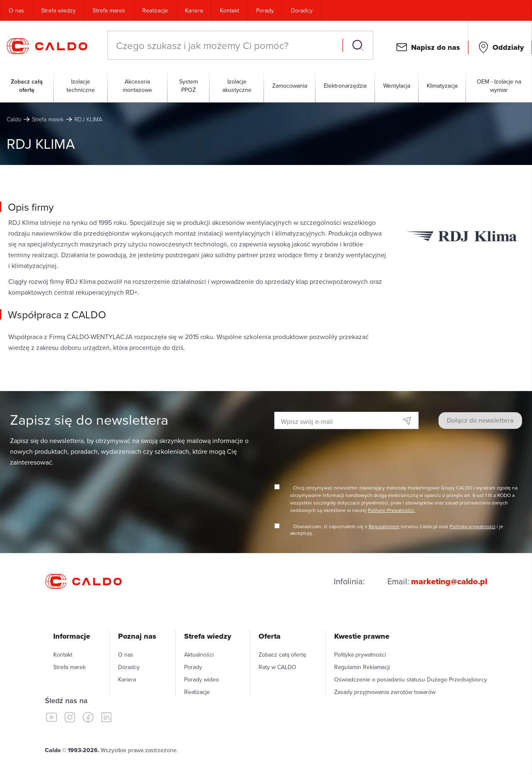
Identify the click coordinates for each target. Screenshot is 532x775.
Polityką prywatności (473, 526)
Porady (265, 10)
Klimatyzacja (442, 86)
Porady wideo (202, 679)
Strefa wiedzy (58, 10)
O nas (16, 10)
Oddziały (508, 47)
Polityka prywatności (360, 654)
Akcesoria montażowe (137, 86)
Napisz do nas (436, 47)
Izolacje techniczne (81, 86)
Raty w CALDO (277, 667)
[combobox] (226, 45)
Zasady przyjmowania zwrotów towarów (385, 692)
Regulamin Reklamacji (362, 667)
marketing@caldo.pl (449, 581)
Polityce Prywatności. (392, 510)
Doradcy (302, 10)
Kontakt (229, 10)
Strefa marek (109, 10)
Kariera (194, 10)
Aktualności (199, 654)
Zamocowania (290, 86)
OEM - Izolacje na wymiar (499, 86)
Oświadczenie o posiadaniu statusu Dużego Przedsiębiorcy (411, 679)
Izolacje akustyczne (237, 86)
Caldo (14, 119)
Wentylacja (397, 86)
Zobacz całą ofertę (27, 86)
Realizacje (155, 10)
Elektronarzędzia (345, 86)
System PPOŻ (188, 86)
